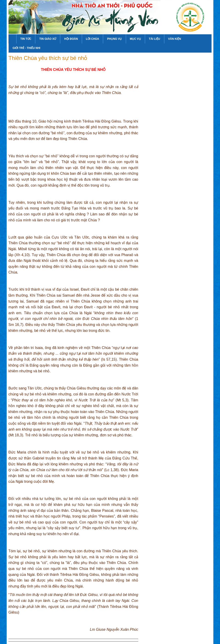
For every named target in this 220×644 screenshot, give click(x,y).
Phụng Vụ (114, 39)
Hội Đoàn (71, 39)
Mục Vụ (135, 39)
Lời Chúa (93, 39)
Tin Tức (26, 39)
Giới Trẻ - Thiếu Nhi (26, 48)
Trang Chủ (12, 39)
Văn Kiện (175, 39)
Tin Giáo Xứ (48, 39)
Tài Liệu (155, 39)
